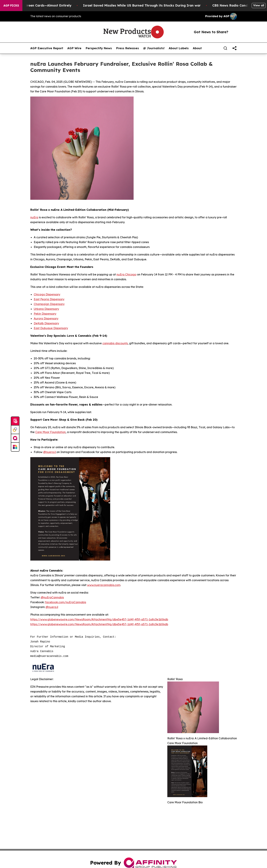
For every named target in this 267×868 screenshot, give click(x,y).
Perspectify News (99, 48)
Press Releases (127, 48)
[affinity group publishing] (15, 438)
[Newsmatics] (15, 447)
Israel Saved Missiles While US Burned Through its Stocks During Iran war (147, 5)
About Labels (179, 48)
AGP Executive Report (47, 48)
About (197, 48)
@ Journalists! (154, 48)
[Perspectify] (15, 430)
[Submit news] (15, 421)
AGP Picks (11, 6)
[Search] (225, 48)
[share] (234, 48)
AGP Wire (74, 48)
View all (259, 5)
